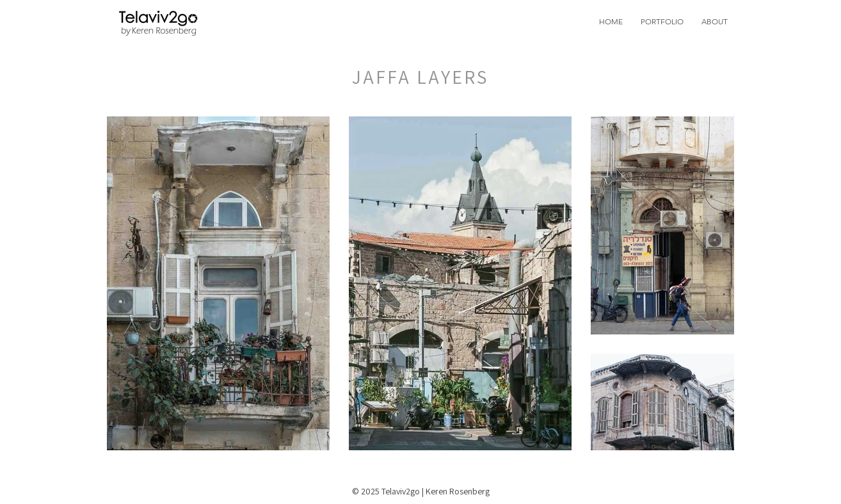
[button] (662, 21)
